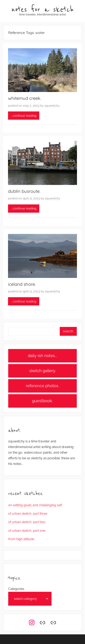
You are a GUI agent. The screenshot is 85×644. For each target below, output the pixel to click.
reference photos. (42, 386)
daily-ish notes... (43, 356)
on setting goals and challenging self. (35, 505)
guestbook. (42, 401)
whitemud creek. (25, 98)
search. (68, 331)
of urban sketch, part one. (27, 531)
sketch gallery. (42, 371)
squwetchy (52, 106)
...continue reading (24, 116)
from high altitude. (22, 539)
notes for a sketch (43, 10)
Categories (16, 589)
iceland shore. (22, 284)
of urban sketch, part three (28, 514)
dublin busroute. (24, 191)
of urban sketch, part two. (27, 522)
